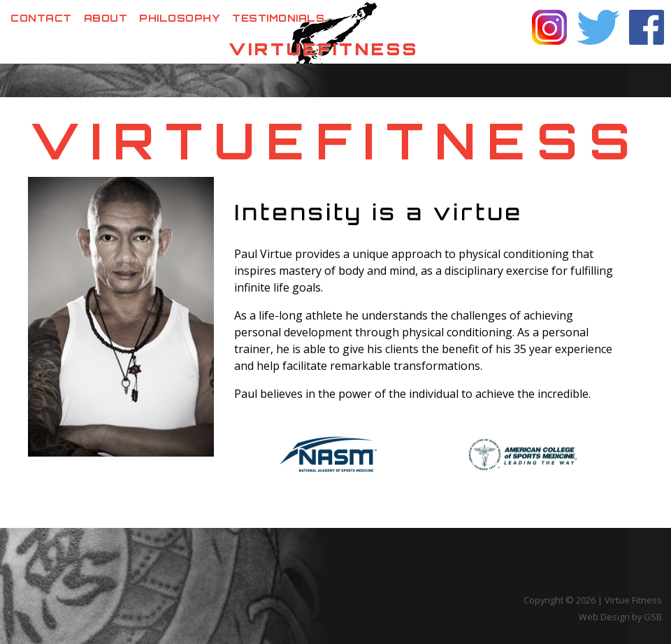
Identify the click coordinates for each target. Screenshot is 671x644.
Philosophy (180, 18)
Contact (41, 18)
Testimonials (278, 18)
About (106, 18)
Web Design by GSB (620, 617)
